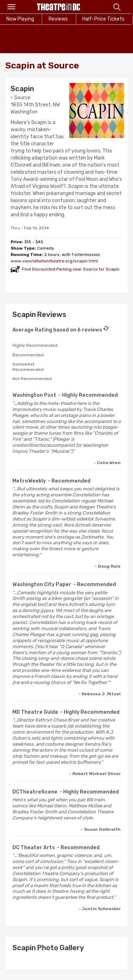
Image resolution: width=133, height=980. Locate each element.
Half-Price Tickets (103, 19)
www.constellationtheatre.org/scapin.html (54, 261)
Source (22, 98)
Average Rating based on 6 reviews (57, 330)
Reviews (58, 19)
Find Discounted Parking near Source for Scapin (71, 269)
